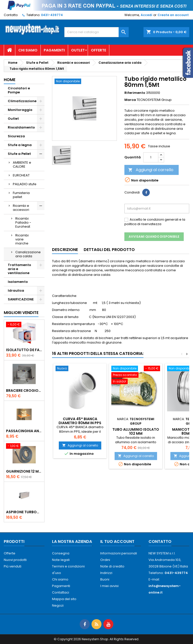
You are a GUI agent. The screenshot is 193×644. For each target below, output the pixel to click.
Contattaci (61, 592)
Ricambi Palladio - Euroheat (23, 222)
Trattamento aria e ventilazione (19, 269)
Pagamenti (54, 50)
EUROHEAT (21, 175)
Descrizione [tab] (65, 250)
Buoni (105, 579)
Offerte (99, 50)
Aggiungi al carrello (151, 170)
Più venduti (13, 566)
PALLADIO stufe (25, 184)
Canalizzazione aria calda (28, 254)
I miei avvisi (109, 586)
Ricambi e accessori (21, 208)
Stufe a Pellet (19, 154)
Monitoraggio (20, 110)
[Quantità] (151, 157)
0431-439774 (52, 15)
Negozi (58, 605)
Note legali (61, 560)
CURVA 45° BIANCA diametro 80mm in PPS (80, 421)
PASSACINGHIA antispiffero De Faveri (24, 431)
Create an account (173, 15)
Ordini (105, 560)
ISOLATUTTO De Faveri (24, 350)
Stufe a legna (20, 145)
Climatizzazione (22, 101)
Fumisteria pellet (21, 195)
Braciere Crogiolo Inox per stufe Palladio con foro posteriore (24, 391)
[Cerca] (96, 32)
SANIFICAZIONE (21, 299)
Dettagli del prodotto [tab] (109, 250)
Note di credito (112, 566)
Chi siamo (28, 50)
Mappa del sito (64, 599)
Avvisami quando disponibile (154, 237)
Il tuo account (117, 541)
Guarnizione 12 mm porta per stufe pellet (24, 471)
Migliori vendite (21, 313)
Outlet (78, 50)
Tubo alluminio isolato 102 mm (136, 431)
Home (10, 80)
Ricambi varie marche (22, 239)
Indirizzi (106, 573)
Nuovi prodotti (15, 560)
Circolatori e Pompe (19, 90)
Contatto (11, 15)
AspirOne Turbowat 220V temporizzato (24, 512)
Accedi (146, 15)
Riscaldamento (21, 127)
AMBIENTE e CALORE (22, 165)
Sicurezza (16, 136)
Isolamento (18, 282)
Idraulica (16, 291)
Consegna (61, 553)
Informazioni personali (119, 553)
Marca (130, 100)
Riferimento (135, 93)
